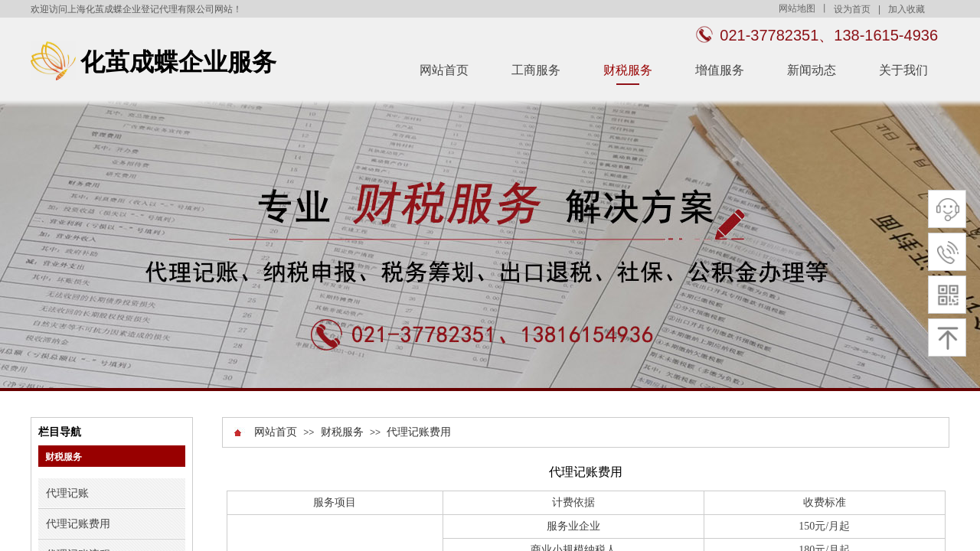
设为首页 (852, 9)
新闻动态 (812, 70)
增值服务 (720, 70)
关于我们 (903, 70)
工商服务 (536, 70)
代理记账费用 (419, 432)
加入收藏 (906, 9)
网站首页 (444, 70)
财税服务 (628, 70)
